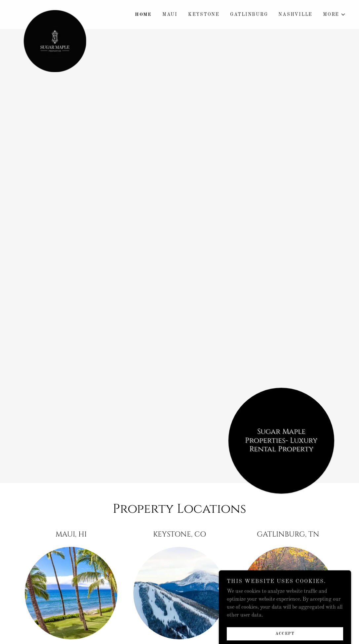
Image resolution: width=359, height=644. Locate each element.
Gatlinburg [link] (249, 15)
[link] (55, 11)
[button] (334, 15)
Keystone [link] (204, 15)
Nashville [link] (295, 15)
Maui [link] (170, 15)
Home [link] (143, 15)
